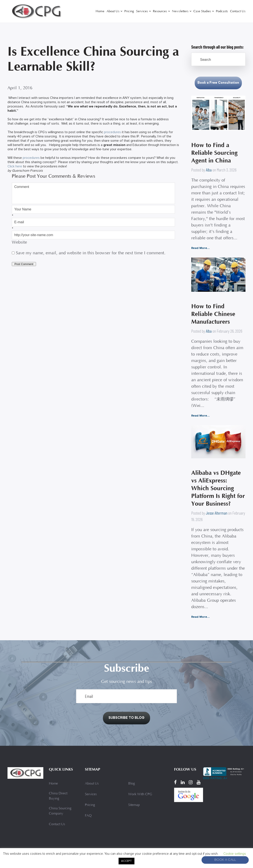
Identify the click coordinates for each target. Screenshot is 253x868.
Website (19, 243)
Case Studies (202, 11)
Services (142, 11)
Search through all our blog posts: (218, 47)
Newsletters (180, 11)
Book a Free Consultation (218, 83)
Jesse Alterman (217, 513)
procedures (112, 132)
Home (100, 11)
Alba (209, 170)
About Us (113, 11)
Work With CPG (140, 794)
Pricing (129, 11)
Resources (160, 11)
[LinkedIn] (183, 782)
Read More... (200, 248)
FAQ (88, 816)
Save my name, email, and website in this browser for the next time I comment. (91, 253)
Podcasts (222, 11)
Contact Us (238, 11)
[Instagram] (191, 782)
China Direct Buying (58, 796)
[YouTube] (199, 782)
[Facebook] (175, 782)
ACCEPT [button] (126, 861)
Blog (132, 784)
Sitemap (134, 805)
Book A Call (225, 860)
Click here (15, 166)
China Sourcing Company (60, 811)
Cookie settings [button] (235, 854)
